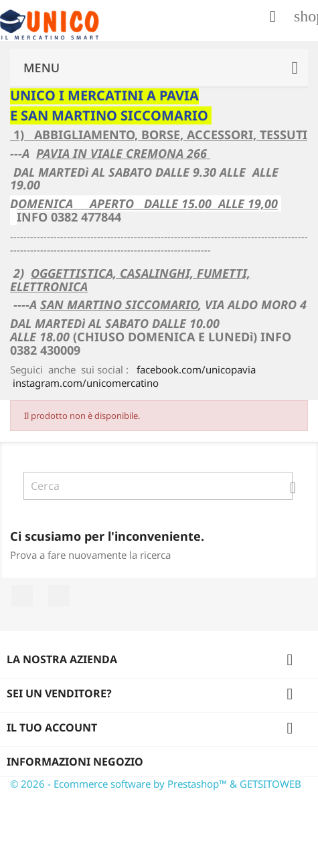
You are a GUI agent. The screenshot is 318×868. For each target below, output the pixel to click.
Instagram (59, 596)
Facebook (22, 596)
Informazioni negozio (75, 762)
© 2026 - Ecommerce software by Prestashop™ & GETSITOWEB (156, 784)
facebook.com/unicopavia (196, 369)
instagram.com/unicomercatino (86, 383)
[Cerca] (158, 486)
